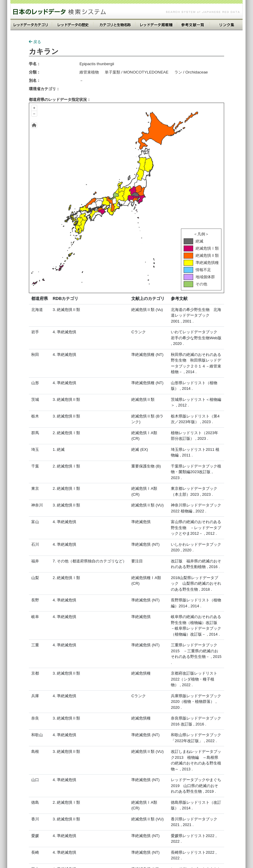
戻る (35, 42)
